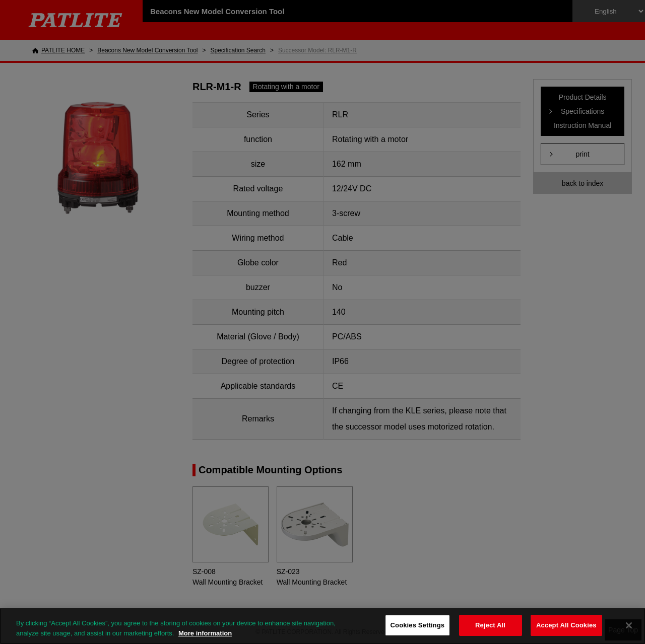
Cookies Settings (418, 625)
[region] (322, 626)
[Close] (629, 625)
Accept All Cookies (566, 625)
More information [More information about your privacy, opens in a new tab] (205, 633)
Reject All (490, 625)
